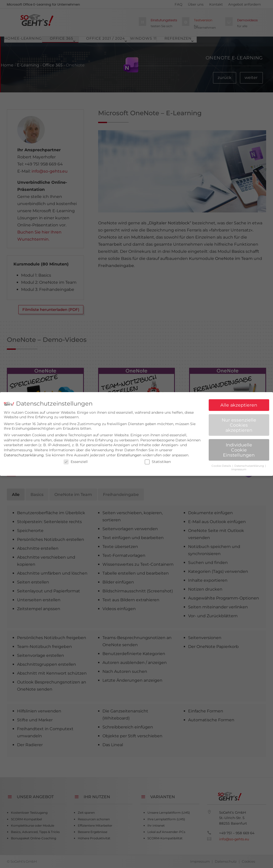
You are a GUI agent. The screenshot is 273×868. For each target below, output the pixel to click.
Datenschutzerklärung (24, 455)
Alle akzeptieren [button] (239, 405)
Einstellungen (129, 455)
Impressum (239, 469)
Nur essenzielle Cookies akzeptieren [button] (239, 425)
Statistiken (158, 462)
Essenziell (76, 462)
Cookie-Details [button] (222, 466)
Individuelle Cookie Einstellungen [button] (239, 450)
